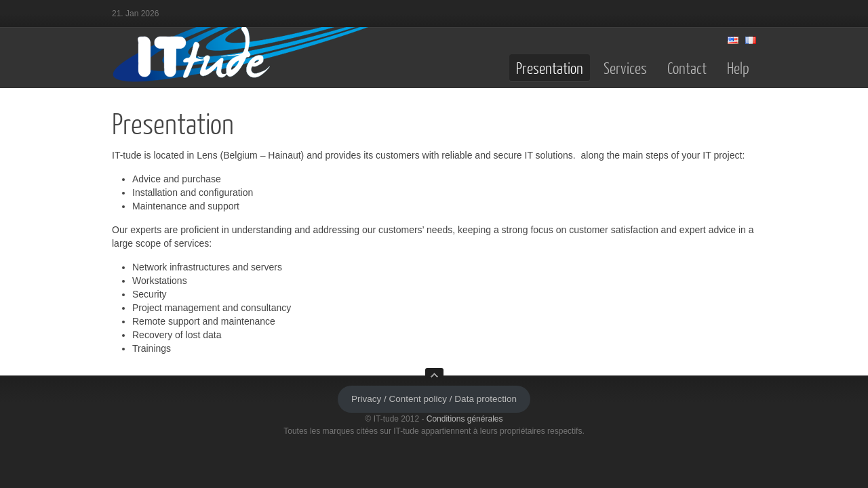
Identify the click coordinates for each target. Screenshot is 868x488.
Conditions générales (465, 419)
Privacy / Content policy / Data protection (434, 399)
